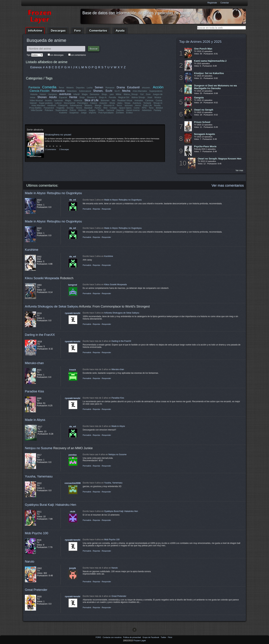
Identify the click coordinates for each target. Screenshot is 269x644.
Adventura (147, 110)
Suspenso (74, 113)
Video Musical (36, 101)
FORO (99, 637)
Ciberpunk (63, 105)
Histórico (82, 110)
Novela (157, 105)
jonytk (72, 568)
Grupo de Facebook (151, 637)
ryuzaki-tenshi (73, 313)
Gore (148, 94)
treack (72, 370)
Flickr (170, 637)
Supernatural (61, 110)
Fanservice (49, 108)
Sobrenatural (85, 91)
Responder (106, 209)
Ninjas (127, 103)
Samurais (58, 101)
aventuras (65, 94)
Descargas (58, 31)
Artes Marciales (140, 91)
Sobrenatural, (76, 105)
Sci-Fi (117, 91)
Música (158, 97)
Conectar (225, 3)
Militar (119, 94)
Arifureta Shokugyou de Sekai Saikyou (52, 306)
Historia (34, 94)
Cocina (159, 101)
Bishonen (105, 101)
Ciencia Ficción (40, 91)
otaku (120, 103)
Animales (139, 101)
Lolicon (58, 103)
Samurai (110, 110)
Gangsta (199, 98)
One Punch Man (203, 49)
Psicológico (83, 103)
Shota (112, 103)
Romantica (58, 91)
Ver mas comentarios (228, 185)
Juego (84, 113)
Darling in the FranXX (40, 335)
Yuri (142, 94)
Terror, (119, 105)
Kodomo (63, 113)
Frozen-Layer (140, 641)
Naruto (30, 561)
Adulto (53, 97)
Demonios (95, 94)
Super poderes (46, 103)
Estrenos (36, 67)
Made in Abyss (35, 420)
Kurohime (32, 250)
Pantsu (98, 108)
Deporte (120, 110)
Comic (137, 108)
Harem (43, 94)
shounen (129, 105)
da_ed (73, 200)
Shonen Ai (92, 97)
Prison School (202, 122)
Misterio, (89, 105)
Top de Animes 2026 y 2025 (200, 42)
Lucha (90, 88)
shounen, (146, 88)
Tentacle (147, 103)
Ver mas (239, 170)
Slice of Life (92, 100)
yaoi (112, 94)
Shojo (82, 97)
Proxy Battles (36, 108)
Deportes (80, 88)
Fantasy (157, 110)
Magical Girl (124, 97)
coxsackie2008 (73, 483)
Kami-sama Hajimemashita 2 (210, 61)
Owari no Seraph (204, 110)
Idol (114, 101)
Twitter (164, 637)
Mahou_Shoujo (131, 94)
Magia (85, 94)
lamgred (73, 285)
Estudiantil (133, 87)
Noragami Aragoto (204, 134)
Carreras (149, 101)
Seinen (99, 87)
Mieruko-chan (34, 363)
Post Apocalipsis (106, 113)
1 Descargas (64, 149)
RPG (144, 108)
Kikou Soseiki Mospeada (42, 278)
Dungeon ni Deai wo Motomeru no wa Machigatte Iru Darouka (215, 87)
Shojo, (104, 94)
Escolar (70, 108)
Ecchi (109, 91)
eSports (92, 113)
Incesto (48, 101)
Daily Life (148, 105)
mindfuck (52, 105)
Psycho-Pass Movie (205, 146)
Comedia (49, 87)
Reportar (97, 209)
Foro (77, 31)
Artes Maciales (38, 105)
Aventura (137, 103)
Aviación (103, 103)
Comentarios (98, 31)
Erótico (129, 113)
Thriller (101, 110)
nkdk (72, 512)
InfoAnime (35, 31)
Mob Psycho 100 (37, 533)
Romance (110, 88)
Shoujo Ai (158, 103)
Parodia (112, 97)
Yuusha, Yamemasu (39, 476)
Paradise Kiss (34, 391)
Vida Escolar (37, 110)
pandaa (73, 455)
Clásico (94, 103)
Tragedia (60, 108)
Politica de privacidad (132, 637)
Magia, (68, 101)
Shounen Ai (109, 105)
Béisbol (159, 108)
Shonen (42, 97)
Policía (73, 110)
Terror (61, 88)
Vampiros (52, 94)
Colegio (113, 108)
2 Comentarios (50, 149)
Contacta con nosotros (112, 637)
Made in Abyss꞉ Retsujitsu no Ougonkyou (53, 193)
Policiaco (49, 110)
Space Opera (125, 108)
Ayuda (120, 31)
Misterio (70, 88)
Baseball (88, 108)
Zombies (120, 113)
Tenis (151, 108)
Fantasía (34, 87)
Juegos (92, 110)
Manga (98, 105)
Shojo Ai (103, 97)
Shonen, (98, 91)
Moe (106, 108)
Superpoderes (156, 91)
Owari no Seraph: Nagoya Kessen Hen (219, 159)
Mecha (126, 91)
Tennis (79, 108)
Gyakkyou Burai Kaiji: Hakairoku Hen (51, 505)
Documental (70, 103)
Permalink (87, 209)
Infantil (77, 94)
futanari (33, 103)
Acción (158, 87)
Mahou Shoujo (138, 97)
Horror (138, 105)
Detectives (72, 91)
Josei (150, 97)
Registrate (212, 3)
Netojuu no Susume (39, 448)
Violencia (78, 101)
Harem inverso (133, 110)
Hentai (73, 97)
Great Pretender (36, 590)
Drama (121, 87)
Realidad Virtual (125, 101)
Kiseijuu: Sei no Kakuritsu (209, 73)
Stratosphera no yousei (58, 135)
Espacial (63, 97)
